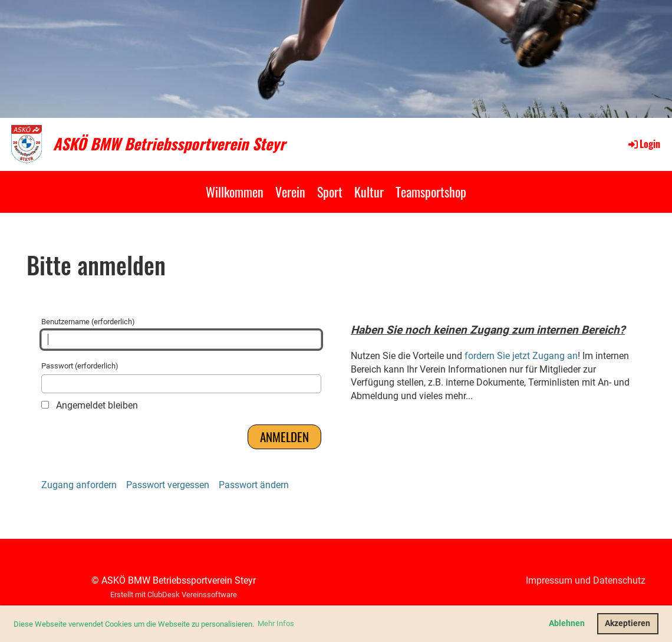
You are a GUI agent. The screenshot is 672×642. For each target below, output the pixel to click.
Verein (290, 192)
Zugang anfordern (79, 485)
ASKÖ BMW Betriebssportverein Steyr (169, 144)
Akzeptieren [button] (627, 623)
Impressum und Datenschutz (586, 580)
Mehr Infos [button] (276, 623)
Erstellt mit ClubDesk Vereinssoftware (174, 595)
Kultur (369, 192)
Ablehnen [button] (567, 623)
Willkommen (235, 192)
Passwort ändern (254, 485)
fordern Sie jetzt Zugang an (521, 356)
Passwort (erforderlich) (181, 377)
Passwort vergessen (168, 485)
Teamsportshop (431, 192)
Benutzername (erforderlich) (181, 333)
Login (643, 144)
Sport (330, 192)
